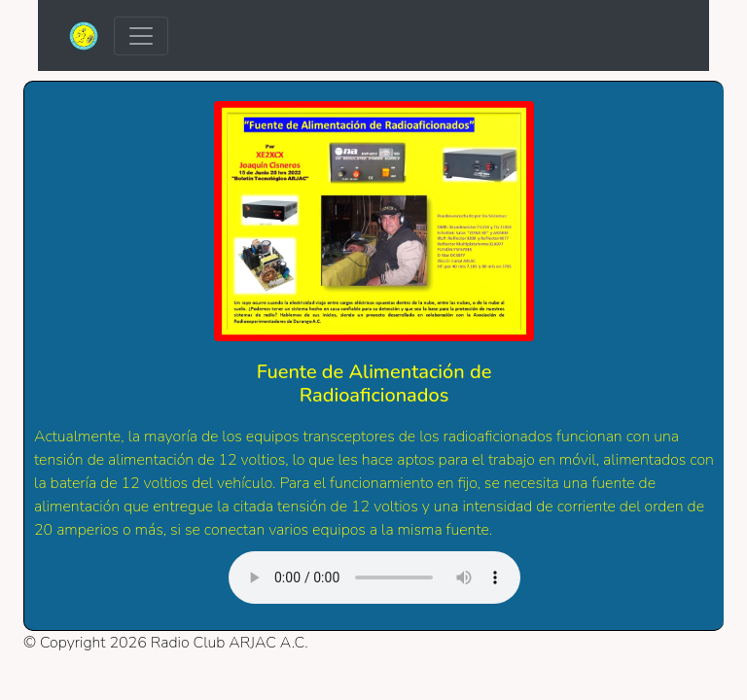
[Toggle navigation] (141, 36)
